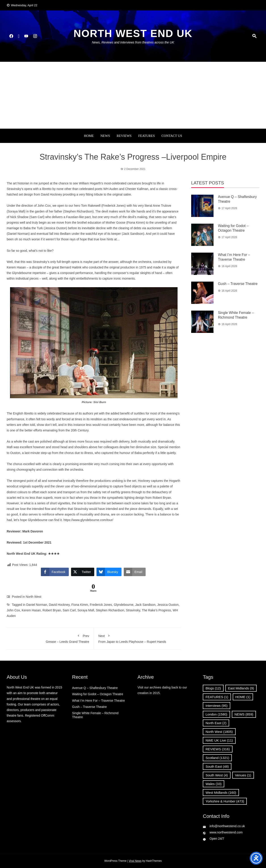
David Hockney (59, 605)
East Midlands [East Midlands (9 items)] (241, 688)
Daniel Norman (37, 605)
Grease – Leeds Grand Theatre (50, 638)
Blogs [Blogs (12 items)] (213, 688)
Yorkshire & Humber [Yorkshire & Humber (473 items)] (225, 801)
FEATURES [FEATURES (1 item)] (217, 697)
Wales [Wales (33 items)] (214, 784)
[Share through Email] (135, 572)
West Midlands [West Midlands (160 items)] (221, 793)
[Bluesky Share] (109, 572)
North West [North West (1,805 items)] (219, 732)
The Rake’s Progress (156, 610)
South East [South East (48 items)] (217, 766)
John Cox (13, 610)
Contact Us (172, 136)
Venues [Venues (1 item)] (243, 775)
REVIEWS (124, 136)
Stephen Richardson (110, 610)
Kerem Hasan (31, 610)
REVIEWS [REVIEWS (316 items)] (218, 749)
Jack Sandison (145, 605)
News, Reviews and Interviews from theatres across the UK (133, 42)
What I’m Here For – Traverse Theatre (98, 701)
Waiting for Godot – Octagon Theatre (98, 694)
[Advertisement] (133, 95)
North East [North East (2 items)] (216, 723)
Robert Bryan (52, 610)
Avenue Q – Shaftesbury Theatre (95, 688)
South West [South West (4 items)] (217, 775)
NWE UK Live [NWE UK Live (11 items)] (219, 740)
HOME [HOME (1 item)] (243, 697)
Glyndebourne (124, 605)
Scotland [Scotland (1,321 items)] (217, 758)
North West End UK (133, 33)
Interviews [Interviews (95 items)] (216, 706)
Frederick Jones (101, 605)
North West (34, 597)
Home (89, 136)
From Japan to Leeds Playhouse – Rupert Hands (137, 638)
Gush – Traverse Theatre (238, 284)
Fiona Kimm (80, 605)
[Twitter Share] (83, 572)
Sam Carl (69, 610)
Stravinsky (133, 610)
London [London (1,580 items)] (216, 714)
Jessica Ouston (168, 605)
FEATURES (147, 136)
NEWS (105, 136)
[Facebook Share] (55, 572)
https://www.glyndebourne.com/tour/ (88, 520)
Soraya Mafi (86, 610)
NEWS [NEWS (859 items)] (244, 714)
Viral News (135, 861)
